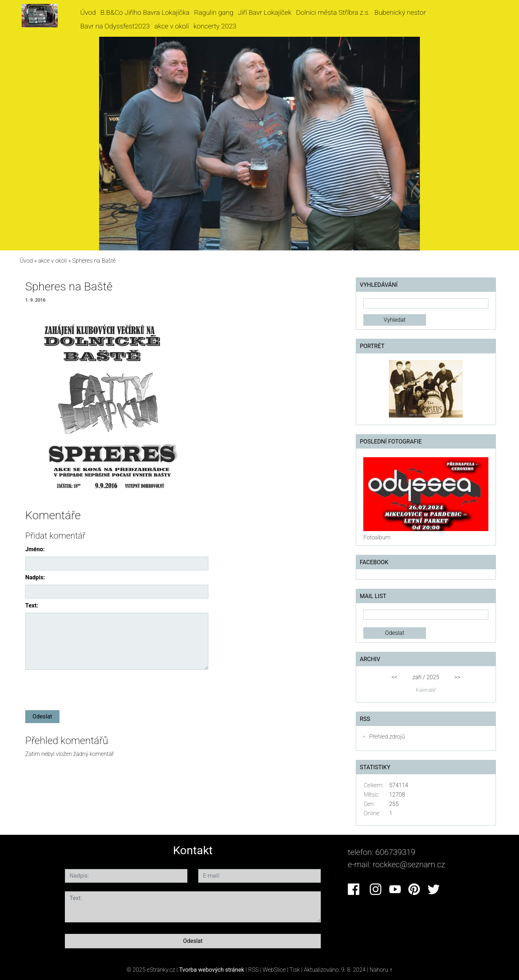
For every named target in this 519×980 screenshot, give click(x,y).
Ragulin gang (214, 12)
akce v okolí (172, 26)
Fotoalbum (377, 537)
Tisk (295, 970)
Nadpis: (35, 577)
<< (394, 677)
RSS (254, 970)
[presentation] (80, 689)
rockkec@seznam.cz (409, 864)
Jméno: (35, 549)
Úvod (88, 12)
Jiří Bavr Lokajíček (265, 12)
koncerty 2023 (215, 26)
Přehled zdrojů (387, 737)
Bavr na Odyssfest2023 (115, 26)
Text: (32, 605)
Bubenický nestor (400, 12)
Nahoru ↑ (381, 970)
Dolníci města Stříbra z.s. (333, 12)
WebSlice (274, 970)
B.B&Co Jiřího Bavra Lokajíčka (145, 12)
